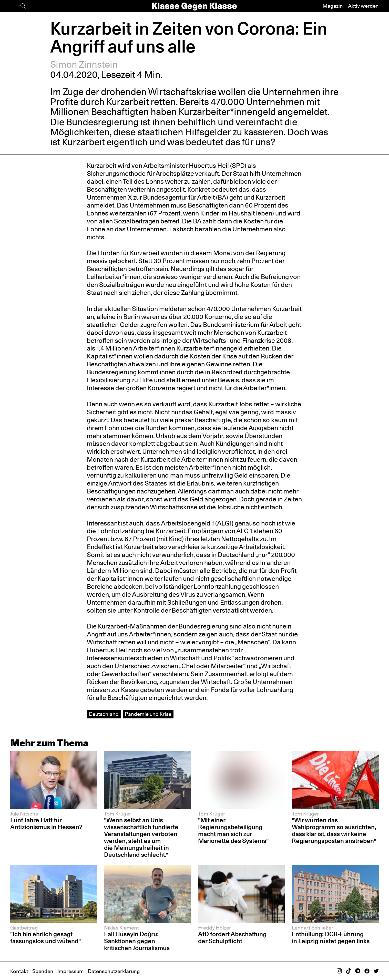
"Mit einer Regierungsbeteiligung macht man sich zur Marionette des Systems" (233, 830)
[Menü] (13, 6)
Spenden (43, 971)
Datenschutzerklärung (114, 971)
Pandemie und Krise (148, 714)
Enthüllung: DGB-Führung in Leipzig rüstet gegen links (331, 937)
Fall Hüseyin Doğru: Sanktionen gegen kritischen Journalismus (137, 941)
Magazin (333, 6)
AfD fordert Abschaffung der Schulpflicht (232, 937)
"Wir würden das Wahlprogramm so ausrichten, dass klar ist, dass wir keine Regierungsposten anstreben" (334, 830)
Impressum (71, 971)
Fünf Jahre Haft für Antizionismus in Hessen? (46, 823)
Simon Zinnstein (84, 64)
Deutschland (104, 714)
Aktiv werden (363, 6)
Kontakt (19, 971)
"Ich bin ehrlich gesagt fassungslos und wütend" (45, 937)
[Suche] (23, 6)
